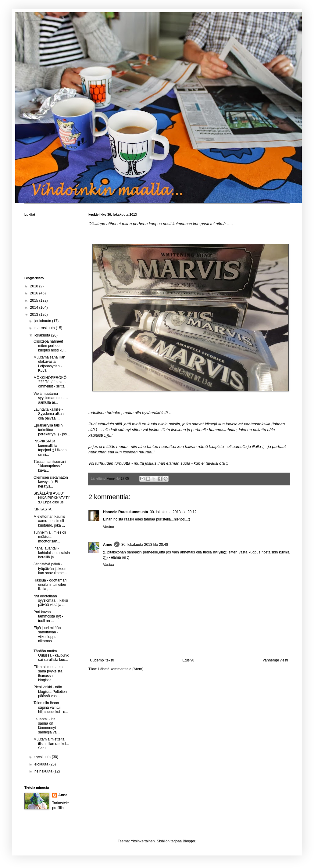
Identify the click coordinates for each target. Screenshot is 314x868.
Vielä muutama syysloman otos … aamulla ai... (51, 398)
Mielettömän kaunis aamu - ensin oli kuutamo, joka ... (49, 521)
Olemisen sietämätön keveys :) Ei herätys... (51, 482)
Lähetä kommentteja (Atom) (121, 669)
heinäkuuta (44, 771)
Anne (108, 545)
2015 (35, 301)
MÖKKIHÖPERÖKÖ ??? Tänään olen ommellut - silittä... (51, 382)
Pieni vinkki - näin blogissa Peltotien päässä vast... (50, 692)
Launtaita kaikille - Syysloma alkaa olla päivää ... (49, 414)
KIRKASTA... (44, 509)
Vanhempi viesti (275, 660)
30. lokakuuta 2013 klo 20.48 (145, 545)
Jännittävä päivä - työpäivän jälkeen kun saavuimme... (50, 569)
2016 (35, 293)
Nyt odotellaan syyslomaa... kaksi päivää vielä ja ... (51, 601)
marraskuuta (45, 328)
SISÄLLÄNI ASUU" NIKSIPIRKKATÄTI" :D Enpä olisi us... (52, 498)
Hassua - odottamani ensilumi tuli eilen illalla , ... (50, 585)
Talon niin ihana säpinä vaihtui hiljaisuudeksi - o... (51, 707)
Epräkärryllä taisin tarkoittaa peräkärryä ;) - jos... (52, 430)
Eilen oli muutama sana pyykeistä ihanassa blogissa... (48, 674)
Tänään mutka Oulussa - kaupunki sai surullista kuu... (52, 656)
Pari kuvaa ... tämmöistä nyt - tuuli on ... (48, 616)
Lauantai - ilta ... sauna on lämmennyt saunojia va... (47, 726)
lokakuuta (43, 335)
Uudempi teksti (102, 660)
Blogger (189, 841)
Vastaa (109, 527)
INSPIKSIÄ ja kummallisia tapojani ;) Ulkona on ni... (50, 448)
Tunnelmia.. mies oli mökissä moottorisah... (50, 537)
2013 (35, 315)
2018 (35, 286)
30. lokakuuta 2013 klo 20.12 (173, 512)
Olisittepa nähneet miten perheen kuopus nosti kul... (50, 346)
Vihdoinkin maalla (34, 20)
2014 (35, 308)
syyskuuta (43, 757)
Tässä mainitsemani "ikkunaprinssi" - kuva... (50, 466)
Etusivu (188, 660)
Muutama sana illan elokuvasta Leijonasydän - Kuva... (49, 364)
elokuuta (42, 764)
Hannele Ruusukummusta (125, 512)
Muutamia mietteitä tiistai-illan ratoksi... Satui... (51, 744)
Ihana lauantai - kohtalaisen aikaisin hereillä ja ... (52, 553)
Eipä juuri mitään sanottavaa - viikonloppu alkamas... (47, 634)
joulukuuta (43, 321)
